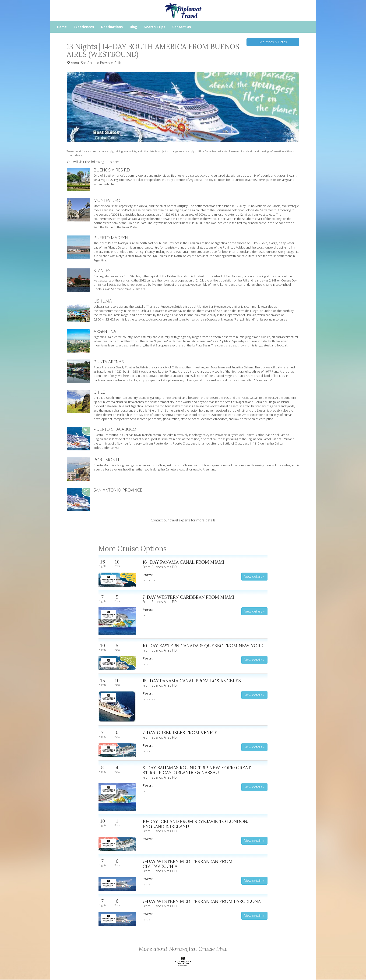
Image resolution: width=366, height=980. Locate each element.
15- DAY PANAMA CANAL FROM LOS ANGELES (192, 681)
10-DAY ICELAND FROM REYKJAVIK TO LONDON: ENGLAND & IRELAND (195, 824)
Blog (134, 27)
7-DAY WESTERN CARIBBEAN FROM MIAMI (188, 597)
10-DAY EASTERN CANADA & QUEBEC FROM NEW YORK (203, 646)
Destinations (112, 27)
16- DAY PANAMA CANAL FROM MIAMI (183, 562)
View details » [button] (254, 576)
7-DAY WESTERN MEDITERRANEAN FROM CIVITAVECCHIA (188, 864)
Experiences (84, 27)
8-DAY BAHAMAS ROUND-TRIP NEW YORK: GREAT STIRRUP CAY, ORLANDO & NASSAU (197, 770)
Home (62, 27)
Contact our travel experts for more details (183, 520)
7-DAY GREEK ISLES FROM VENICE (180, 732)
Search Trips (155, 27)
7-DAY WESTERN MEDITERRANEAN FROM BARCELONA (202, 901)
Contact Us (182, 27)
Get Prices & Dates (273, 42)
